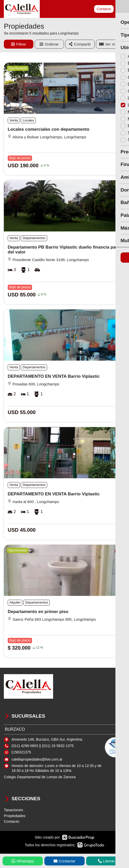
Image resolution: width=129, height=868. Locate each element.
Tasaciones (13, 810)
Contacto (104, 9)
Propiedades (15, 816)
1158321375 (21, 752)
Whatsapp (23, 861)
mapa (110, 44)
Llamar (106, 861)
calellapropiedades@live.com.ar (37, 759)
